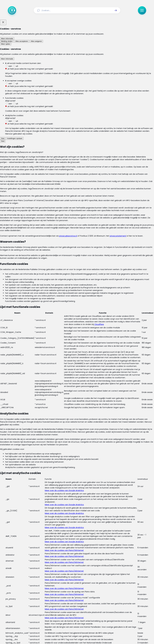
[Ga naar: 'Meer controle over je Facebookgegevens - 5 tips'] (78, 270)
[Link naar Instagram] (69, 618)
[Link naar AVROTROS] (70, 636)
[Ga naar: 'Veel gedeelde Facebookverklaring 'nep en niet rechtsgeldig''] (78, 464)
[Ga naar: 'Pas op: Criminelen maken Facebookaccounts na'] (78, 319)
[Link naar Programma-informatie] (88, 603)
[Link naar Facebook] (60, 618)
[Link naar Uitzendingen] (55, 603)
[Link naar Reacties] (68, 603)
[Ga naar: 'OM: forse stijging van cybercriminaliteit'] (78, 440)
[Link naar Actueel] (42, 603)
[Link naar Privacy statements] (86, 609)
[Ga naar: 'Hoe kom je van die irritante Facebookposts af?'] (78, 295)
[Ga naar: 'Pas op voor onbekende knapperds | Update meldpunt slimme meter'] (78, 222)
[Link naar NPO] (84, 636)
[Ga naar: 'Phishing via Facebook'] (78, 198)
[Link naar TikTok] (77, 618)
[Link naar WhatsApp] (94, 618)
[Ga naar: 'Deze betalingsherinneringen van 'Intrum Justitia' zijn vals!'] (78, 343)
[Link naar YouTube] (85, 618)
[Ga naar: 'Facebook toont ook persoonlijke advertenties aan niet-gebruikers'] (78, 416)
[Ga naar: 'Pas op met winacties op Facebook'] (78, 391)
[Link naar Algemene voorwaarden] (60, 609)
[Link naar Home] (32, 603)
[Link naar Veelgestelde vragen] (114, 603)
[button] (116, 10)
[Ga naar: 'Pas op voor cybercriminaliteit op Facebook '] (78, 246)
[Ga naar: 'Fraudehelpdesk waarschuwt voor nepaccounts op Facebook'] (78, 367)
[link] (46, 486)
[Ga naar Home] (12, 10)
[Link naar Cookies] (103, 609)
